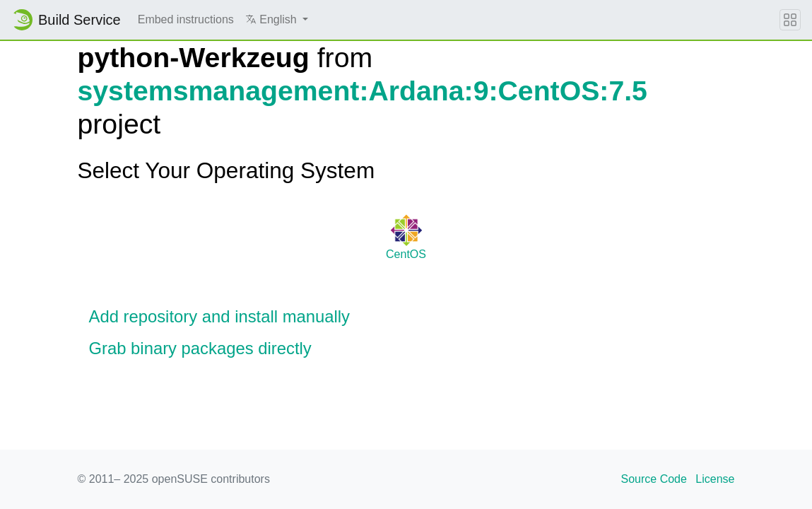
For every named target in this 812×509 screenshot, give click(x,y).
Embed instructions (186, 19)
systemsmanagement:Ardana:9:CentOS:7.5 (363, 90)
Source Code (654, 479)
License (715, 479)
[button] (277, 20)
